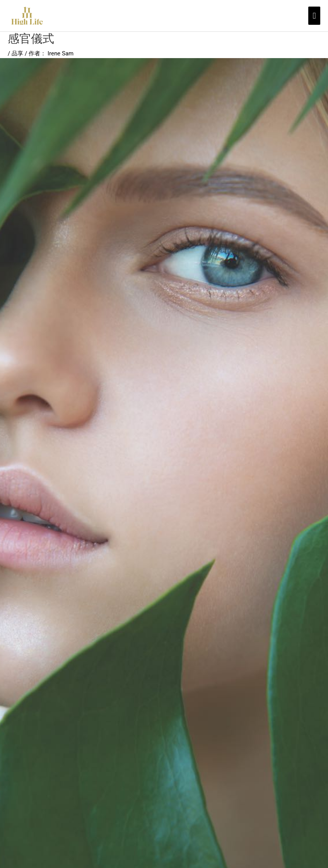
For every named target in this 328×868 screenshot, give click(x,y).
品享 (17, 53)
